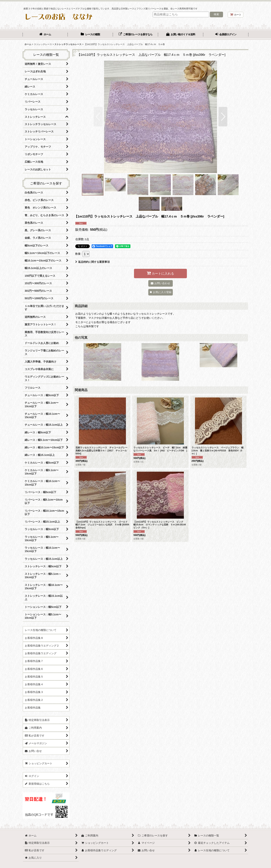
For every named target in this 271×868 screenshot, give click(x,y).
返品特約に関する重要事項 (92, 262)
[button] (98, 117)
